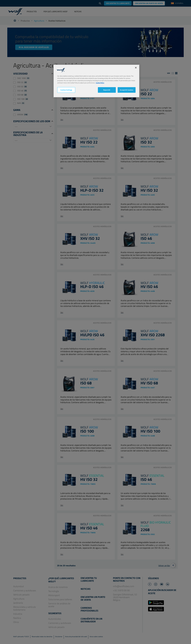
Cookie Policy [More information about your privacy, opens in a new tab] (100, 83)
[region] (96, 81)
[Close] (136, 68)
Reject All (107, 90)
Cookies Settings (66, 90)
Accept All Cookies (127, 90)
